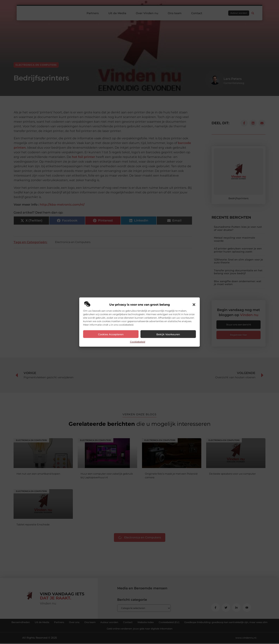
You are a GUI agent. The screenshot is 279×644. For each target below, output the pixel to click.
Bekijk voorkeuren (168, 334)
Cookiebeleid (138, 342)
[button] (194, 305)
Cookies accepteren (111, 334)
